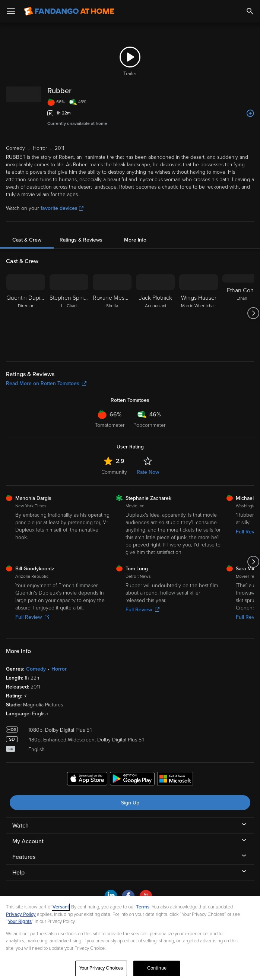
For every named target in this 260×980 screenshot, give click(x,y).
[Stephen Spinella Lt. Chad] (69, 313)
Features (24, 857)
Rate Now (148, 472)
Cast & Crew (27, 240)
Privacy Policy (21, 914)
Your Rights (20, 921)
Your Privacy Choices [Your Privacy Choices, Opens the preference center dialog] (101, 968)
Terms (143, 907)
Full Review (32, 617)
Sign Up (130, 803)
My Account (28, 841)
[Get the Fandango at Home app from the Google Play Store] (132, 780)
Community (114, 472)
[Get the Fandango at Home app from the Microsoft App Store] (175, 780)
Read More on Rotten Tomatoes (46, 383)
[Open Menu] (11, 11)
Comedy (36, 669)
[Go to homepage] (69, 11)
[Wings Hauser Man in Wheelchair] (199, 313)
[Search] (250, 11)
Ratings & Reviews (81, 240)
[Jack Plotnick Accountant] (155, 313)
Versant (61, 907)
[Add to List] (250, 113)
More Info (135, 240)
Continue (157, 968)
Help (18, 873)
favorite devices (62, 208)
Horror (59, 669)
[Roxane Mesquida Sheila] (112, 313)
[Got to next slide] (253, 313)
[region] (130, 938)
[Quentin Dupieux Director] (26, 313)
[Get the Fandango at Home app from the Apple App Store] (87, 780)
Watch (20, 826)
